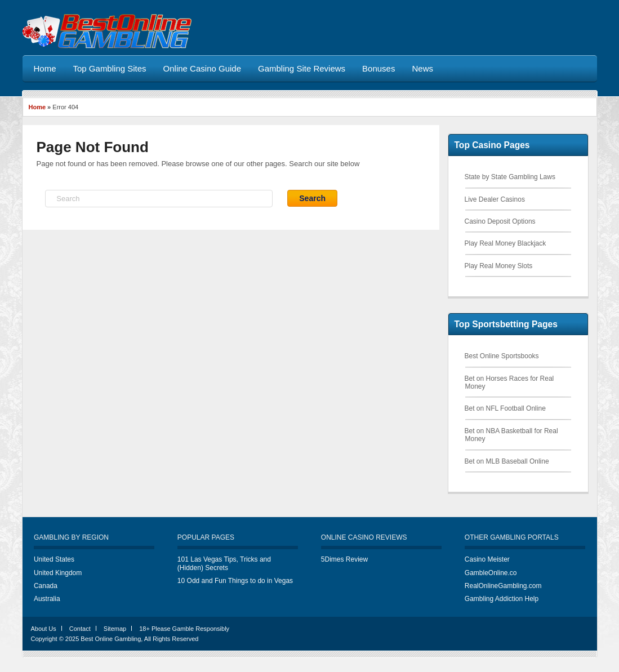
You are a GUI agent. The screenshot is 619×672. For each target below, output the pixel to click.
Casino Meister (487, 559)
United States (54, 559)
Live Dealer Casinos (495, 199)
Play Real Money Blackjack (506, 243)
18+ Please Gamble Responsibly (184, 629)
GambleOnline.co (491, 573)
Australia (47, 599)
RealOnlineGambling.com (503, 586)
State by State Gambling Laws (510, 177)
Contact (80, 629)
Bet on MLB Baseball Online (507, 461)
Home (37, 107)
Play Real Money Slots (499, 266)
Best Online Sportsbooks (502, 356)
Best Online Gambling (111, 639)
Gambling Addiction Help (502, 599)
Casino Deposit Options (500, 221)
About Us (44, 629)
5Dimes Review (344, 559)
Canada (46, 586)
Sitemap (115, 629)
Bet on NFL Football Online (505, 408)
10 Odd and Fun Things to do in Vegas (235, 581)
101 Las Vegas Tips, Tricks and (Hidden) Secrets (224, 563)
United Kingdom (58, 573)
